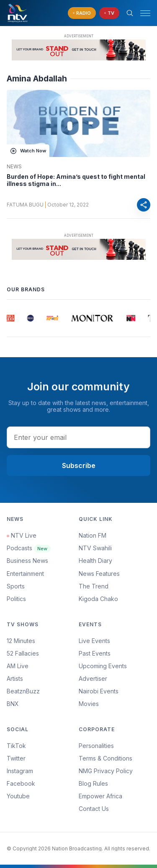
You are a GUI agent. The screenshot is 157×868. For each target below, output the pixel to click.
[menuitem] (115, 691)
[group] (11, 318)
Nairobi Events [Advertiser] (99, 691)
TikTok (16, 746)
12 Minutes (21, 641)
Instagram (20, 771)
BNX (13, 704)
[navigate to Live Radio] (82, 13)
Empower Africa (100, 796)
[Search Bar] (130, 13)
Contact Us (94, 809)
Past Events (95, 653)
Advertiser (93, 678)
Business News (27, 561)
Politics (16, 599)
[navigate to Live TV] (109, 13)
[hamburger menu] (145, 13)
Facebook (21, 783)
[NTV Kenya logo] (17, 13)
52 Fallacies (23, 653)
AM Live (18, 666)
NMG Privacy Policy (106, 771)
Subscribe (79, 465)
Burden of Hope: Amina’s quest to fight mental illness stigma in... (76, 180)
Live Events (94, 641)
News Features (99, 574)
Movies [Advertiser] (89, 704)
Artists (15, 678)
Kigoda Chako (98, 599)
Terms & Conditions (106, 758)
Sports (16, 586)
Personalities (96, 746)
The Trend (94, 586)
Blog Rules (93, 783)
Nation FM (93, 535)
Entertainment (25, 574)
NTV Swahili (95, 548)
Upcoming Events (103, 666)
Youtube (18, 796)
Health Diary (95, 561)
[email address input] (78, 437)
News (14, 167)
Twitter (16, 758)
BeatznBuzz (23, 691)
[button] (142, 13)
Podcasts (29, 548)
